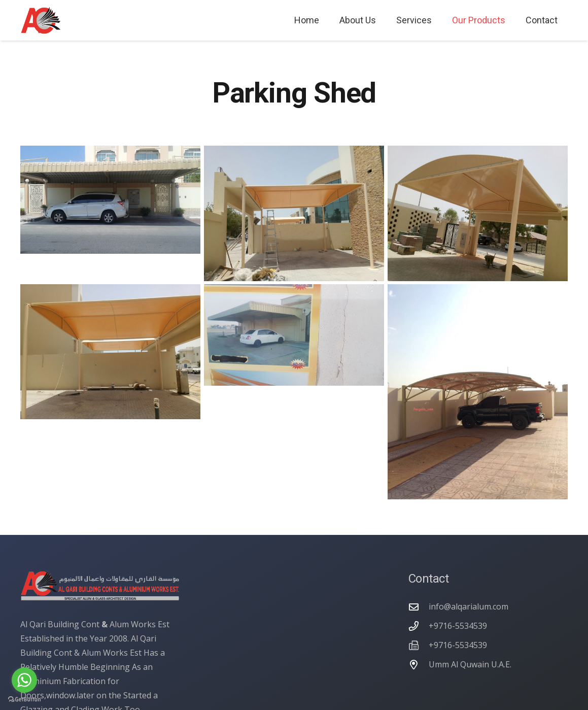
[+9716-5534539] (419, 626)
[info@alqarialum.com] (419, 607)
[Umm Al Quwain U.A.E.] (419, 665)
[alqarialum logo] (41, 21)
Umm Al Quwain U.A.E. (470, 664)
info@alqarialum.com (469, 606)
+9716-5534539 (458, 626)
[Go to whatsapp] (24, 680)
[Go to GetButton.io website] (24, 700)
